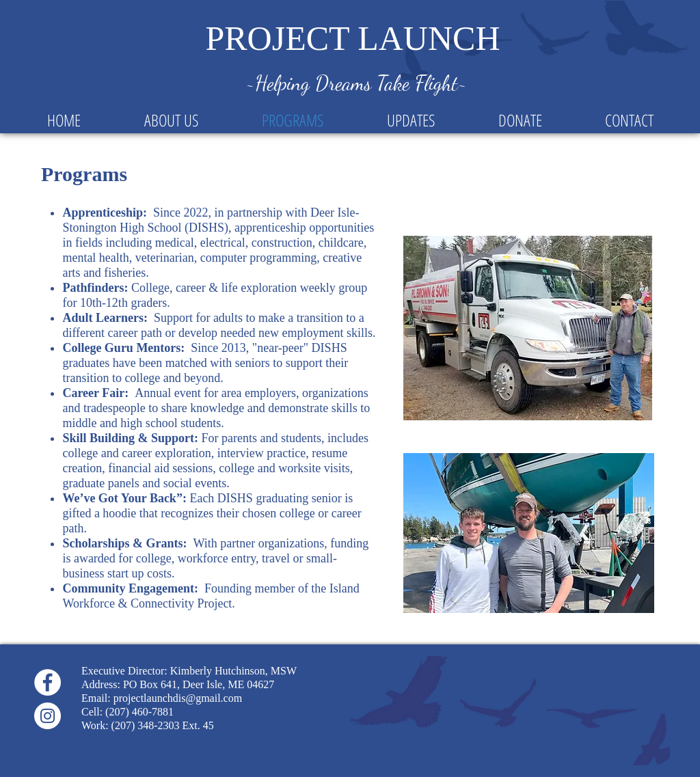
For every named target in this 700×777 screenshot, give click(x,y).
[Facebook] (48, 682)
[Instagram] (48, 716)
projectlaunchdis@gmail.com (178, 698)
